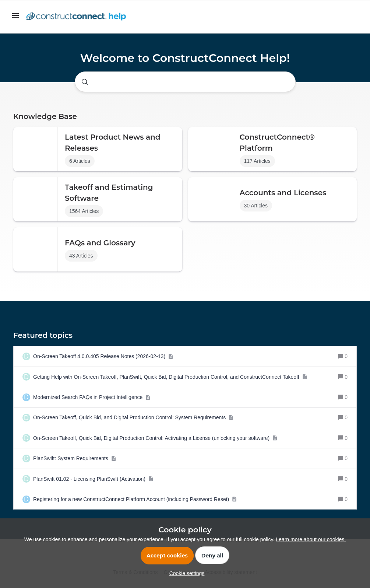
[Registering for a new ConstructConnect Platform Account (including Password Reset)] (135, 499)
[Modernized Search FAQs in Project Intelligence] (92, 397)
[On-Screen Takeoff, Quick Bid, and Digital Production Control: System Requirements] (133, 417)
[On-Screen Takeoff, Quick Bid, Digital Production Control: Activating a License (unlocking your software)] (155, 438)
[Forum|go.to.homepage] (78, 17)
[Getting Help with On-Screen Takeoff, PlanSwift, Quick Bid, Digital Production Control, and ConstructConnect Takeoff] (170, 377)
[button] (185, 573)
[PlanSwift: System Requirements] (75, 458)
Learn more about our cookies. (311, 539)
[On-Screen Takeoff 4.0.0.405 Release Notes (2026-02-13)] (103, 356)
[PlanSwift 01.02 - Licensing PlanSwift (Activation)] (93, 479)
